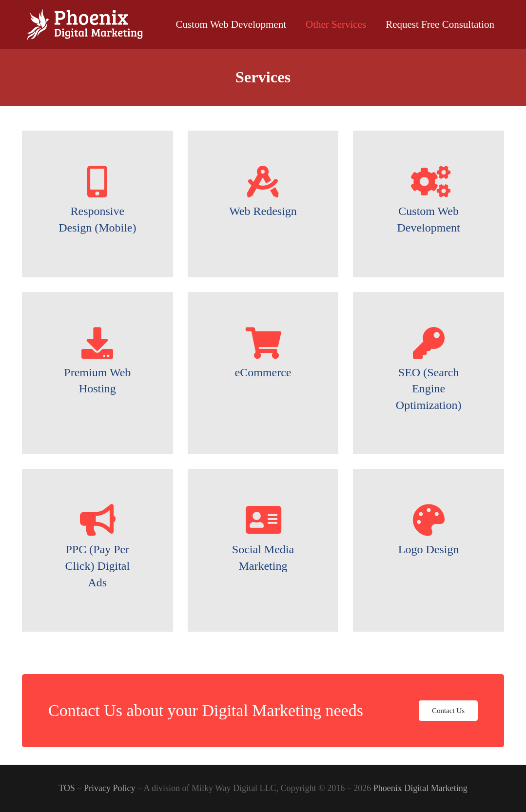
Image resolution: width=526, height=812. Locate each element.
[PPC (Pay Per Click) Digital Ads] (97, 520)
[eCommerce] (263, 343)
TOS (67, 788)
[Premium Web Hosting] (97, 343)
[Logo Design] (429, 520)
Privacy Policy (110, 788)
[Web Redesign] (263, 182)
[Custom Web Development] (429, 182)
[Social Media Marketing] (263, 520)
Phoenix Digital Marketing (420, 788)
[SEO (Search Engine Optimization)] (429, 343)
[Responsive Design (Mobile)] (97, 182)
